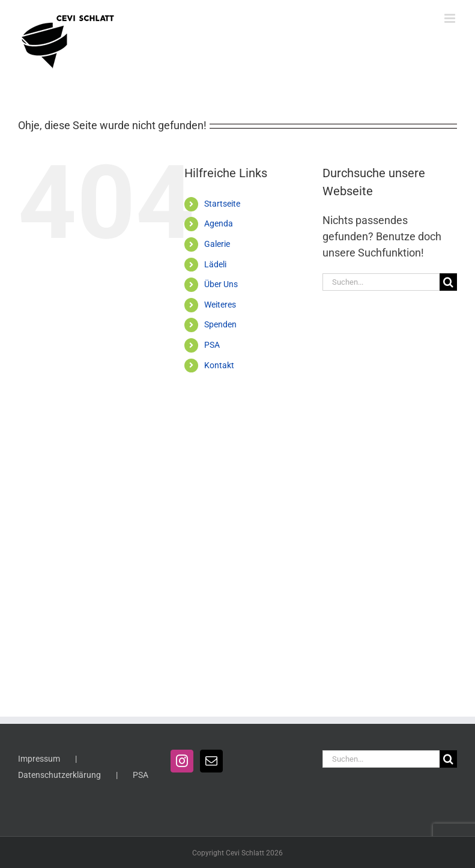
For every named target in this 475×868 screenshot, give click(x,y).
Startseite (222, 204)
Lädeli (215, 264)
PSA (212, 345)
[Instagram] (182, 761)
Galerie (217, 244)
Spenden (220, 324)
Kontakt (219, 365)
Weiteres (220, 305)
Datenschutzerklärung (59, 775)
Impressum (39, 759)
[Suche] (448, 282)
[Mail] (211, 761)
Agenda (219, 223)
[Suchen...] (381, 282)
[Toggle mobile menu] (451, 18)
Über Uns (221, 284)
